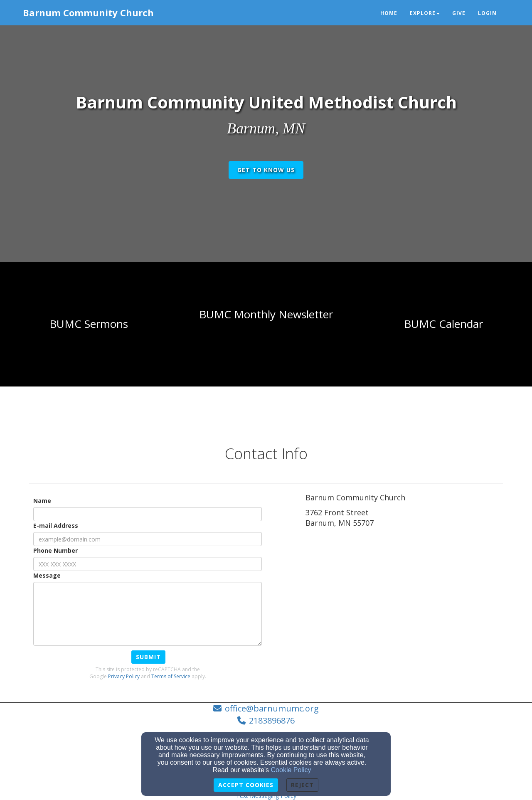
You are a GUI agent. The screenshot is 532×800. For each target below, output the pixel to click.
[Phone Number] (148, 564)
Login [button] (487, 13)
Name (42, 501)
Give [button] (459, 13)
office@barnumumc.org (272, 708)
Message (47, 575)
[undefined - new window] (443, 324)
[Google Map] (404, 592)
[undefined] (89, 324)
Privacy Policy (124, 676)
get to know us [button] (266, 170)
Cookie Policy (291, 770)
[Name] (148, 514)
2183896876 (272, 720)
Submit (148, 657)
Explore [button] (425, 13)
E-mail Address (56, 526)
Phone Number (55, 550)
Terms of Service (171, 676)
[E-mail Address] (148, 539)
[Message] (148, 614)
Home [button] (389, 13)
